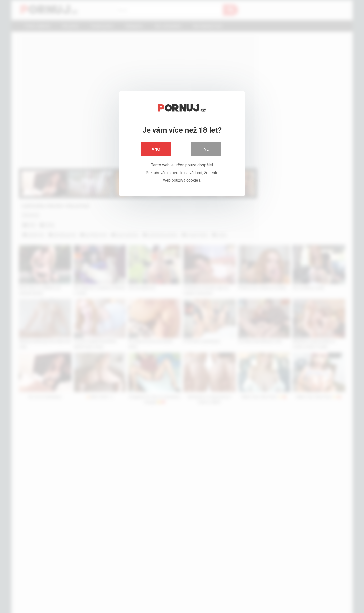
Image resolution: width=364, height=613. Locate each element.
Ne (206, 149)
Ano (156, 149)
